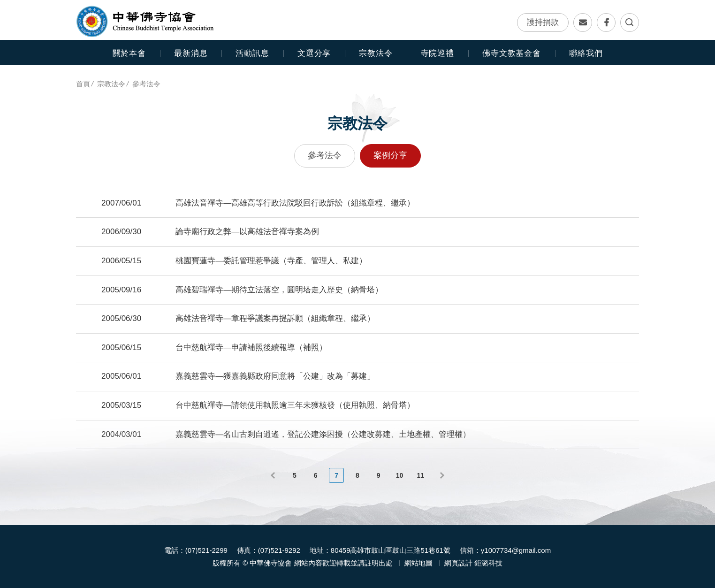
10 (400, 475)
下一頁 (441, 475)
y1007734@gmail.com (516, 550)
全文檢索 (630, 23)
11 (420, 475)
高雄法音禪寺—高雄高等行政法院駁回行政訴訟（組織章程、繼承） (295, 203)
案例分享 (390, 155)
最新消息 (191, 53)
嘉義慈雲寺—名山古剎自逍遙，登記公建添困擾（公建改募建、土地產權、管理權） (323, 434)
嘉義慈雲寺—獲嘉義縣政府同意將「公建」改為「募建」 (275, 376)
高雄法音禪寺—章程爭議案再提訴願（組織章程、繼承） (275, 318)
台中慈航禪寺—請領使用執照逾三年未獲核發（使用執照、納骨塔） (295, 405)
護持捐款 (543, 22)
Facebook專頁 (606, 23)
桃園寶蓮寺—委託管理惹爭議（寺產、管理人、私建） (271, 261)
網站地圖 (418, 563)
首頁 (83, 84)
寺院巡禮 (437, 53)
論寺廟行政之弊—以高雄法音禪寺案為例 (247, 232)
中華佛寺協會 (145, 21)
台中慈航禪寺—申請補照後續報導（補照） (251, 347)
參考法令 (146, 84)
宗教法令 (111, 84)
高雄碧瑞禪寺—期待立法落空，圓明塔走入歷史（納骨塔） (279, 290)
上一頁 (274, 475)
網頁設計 (458, 563)
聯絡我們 (583, 23)
